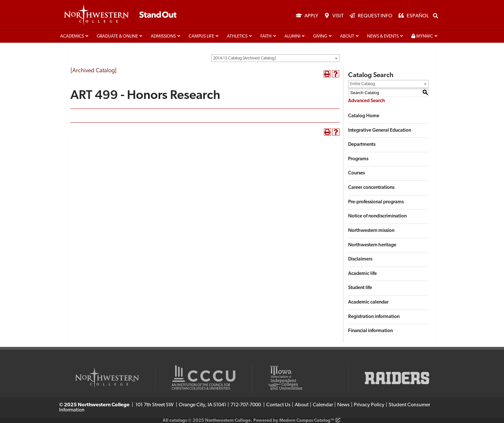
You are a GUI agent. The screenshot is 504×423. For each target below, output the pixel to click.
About (347, 36)
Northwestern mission (371, 231)
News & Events (383, 36)
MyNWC (422, 36)
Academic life (362, 274)
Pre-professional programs (376, 202)
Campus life (201, 36)
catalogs (178, 421)
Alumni (292, 36)
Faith (266, 36)
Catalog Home (364, 116)
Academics (72, 36)
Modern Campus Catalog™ (307, 421)
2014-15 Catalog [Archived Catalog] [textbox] (244, 58)
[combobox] (275, 58)
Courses (356, 173)
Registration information (374, 317)
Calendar (323, 405)
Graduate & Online (117, 36)
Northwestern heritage (372, 245)
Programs (358, 159)
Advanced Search (367, 101)
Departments (362, 145)
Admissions (163, 36)
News (343, 405)
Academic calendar (368, 302)
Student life (360, 288)
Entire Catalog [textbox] (363, 84)
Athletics (237, 36)
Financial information (370, 331)
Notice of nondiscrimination (377, 216)
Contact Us (278, 405)
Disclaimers (360, 259)
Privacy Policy (369, 405)
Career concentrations (371, 188)
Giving (320, 36)
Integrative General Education (380, 131)
